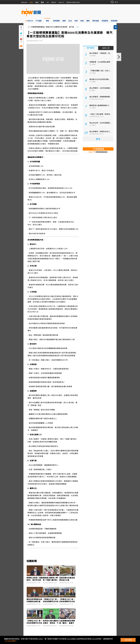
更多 (98, 139)
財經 (37, 2)
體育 (42, 2)
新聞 (31, 2)
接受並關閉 (128, 640)
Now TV (61, 2)
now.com (24, 2)
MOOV (54, 2)
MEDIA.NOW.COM (73, 2)
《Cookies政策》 (10, 641)
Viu (48, 2)
